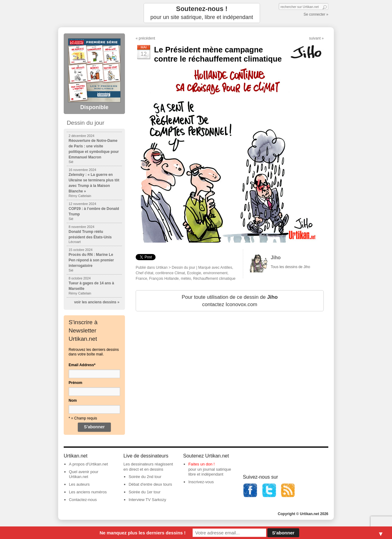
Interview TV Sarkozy (147, 500)
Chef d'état (145, 273)
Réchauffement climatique (214, 279)
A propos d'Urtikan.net (89, 464)
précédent (147, 38)
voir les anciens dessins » (97, 302)
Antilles (226, 268)
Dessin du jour (184, 268)
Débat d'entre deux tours (150, 484)
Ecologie (194, 273)
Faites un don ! (202, 464)
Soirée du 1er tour (145, 492)
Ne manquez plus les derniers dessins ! (143, 533)
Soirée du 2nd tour (145, 477)
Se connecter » (316, 14)
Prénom (75, 383)
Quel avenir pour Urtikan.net (84, 474)
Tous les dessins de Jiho (290, 267)
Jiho (276, 258)
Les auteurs (79, 484)
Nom (73, 400)
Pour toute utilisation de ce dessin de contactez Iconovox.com (230, 301)
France (141, 279)
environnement (215, 273)
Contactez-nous (83, 500)
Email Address (82, 365)
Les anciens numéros (88, 492)
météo (186, 279)
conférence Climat (170, 273)
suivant (315, 38)
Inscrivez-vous (201, 482)
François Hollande (164, 279)
